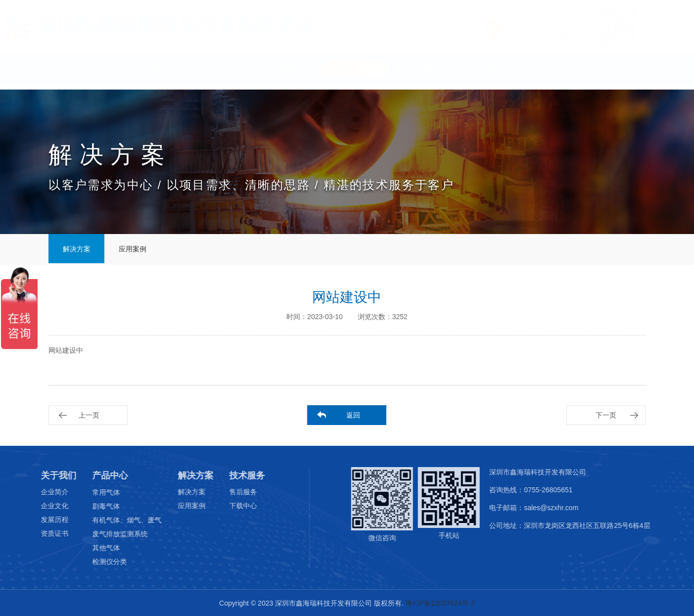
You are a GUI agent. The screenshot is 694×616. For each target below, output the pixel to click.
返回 (353, 415)
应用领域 (286, 73)
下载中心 (230, 506)
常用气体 (93, 492)
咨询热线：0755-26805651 (539, 490)
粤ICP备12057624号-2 (440, 604)
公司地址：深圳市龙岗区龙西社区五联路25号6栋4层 (578, 525)
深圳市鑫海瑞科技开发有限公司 (546, 472)
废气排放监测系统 (107, 534)
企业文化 (42, 506)
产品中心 (218, 73)
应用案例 (138, 249)
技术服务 (422, 73)
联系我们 (490, 73)
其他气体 (93, 548)
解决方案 (354, 73)
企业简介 (42, 492)
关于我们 (150, 73)
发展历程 (42, 520)
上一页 (89, 415)
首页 (82, 73)
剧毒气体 (93, 506)
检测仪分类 (96, 562)
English (558, 73)
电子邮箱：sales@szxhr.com (542, 508)
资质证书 (42, 533)
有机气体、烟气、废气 (114, 520)
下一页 (606, 415)
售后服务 (230, 492)
